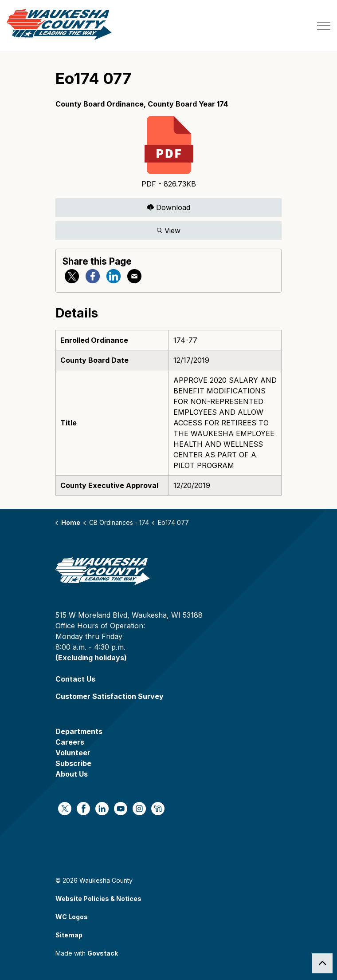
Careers (70, 742)
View (168, 230)
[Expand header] (324, 26)
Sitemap (69, 935)
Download (168, 207)
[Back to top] (322, 963)
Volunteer (73, 753)
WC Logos (72, 917)
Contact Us (75, 679)
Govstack (103, 953)
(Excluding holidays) (91, 658)
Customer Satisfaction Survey (110, 696)
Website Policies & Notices (98, 899)
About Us (72, 774)
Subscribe (73, 763)
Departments (79, 731)
